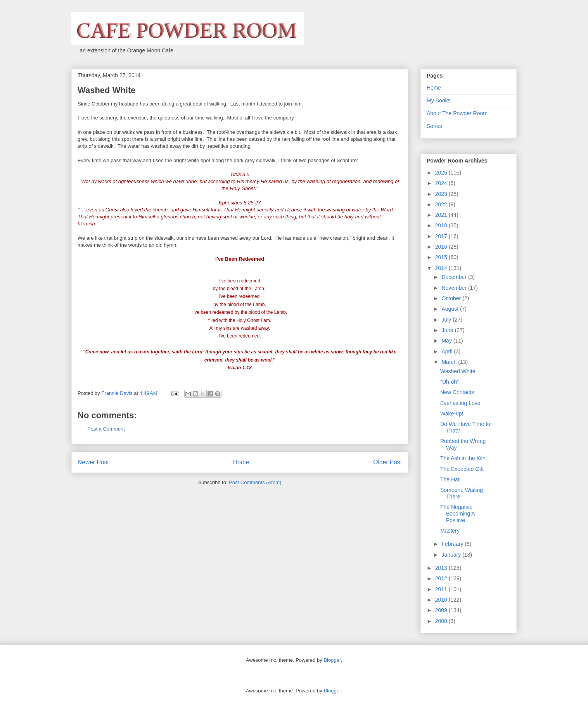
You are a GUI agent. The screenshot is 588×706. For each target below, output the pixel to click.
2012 (442, 578)
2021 (442, 215)
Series (434, 126)
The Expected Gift (462, 469)
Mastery (450, 531)
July (447, 320)
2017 (442, 236)
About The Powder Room (457, 113)
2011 (442, 589)
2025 (442, 173)
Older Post (387, 462)
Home (241, 462)
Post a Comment (106, 429)
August (451, 309)
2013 (442, 568)
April (448, 351)
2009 (442, 610)
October (452, 298)
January (452, 555)
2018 (442, 225)
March (450, 362)
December (455, 277)
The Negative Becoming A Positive (457, 514)
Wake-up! (452, 414)
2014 (442, 268)
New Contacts (457, 392)
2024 (442, 183)
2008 (442, 621)
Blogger (332, 660)
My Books (438, 100)
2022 (442, 204)
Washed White (458, 371)
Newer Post (93, 462)
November (455, 288)
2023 (442, 194)
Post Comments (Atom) (255, 482)
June (448, 330)
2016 (442, 247)
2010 (442, 600)
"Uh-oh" (450, 382)
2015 (442, 257)
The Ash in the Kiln (463, 458)
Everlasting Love (460, 403)
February (453, 544)
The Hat (450, 479)
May (447, 341)
